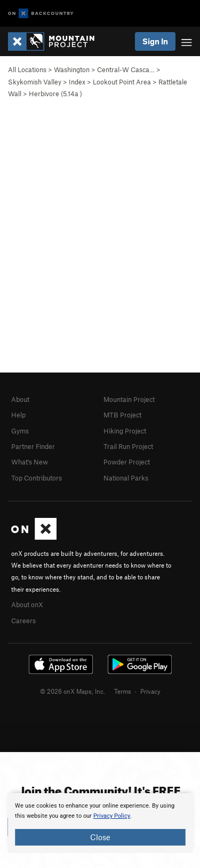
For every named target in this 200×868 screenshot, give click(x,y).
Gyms (20, 431)
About (20, 399)
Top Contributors (37, 478)
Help (18, 415)
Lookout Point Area (122, 82)
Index (77, 82)
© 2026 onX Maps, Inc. (73, 691)
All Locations (27, 69)
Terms (123, 691)
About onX (27, 604)
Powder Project (127, 462)
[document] (100, 823)
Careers (23, 621)
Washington (72, 69)
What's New (30, 462)
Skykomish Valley (35, 82)
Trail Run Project (128, 446)
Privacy (150, 691)
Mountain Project (129, 399)
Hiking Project (125, 431)
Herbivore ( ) (55, 94)
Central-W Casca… (126, 69)
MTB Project (122, 415)
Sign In (155, 41)
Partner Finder (33, 446)
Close (100, 837)
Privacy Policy (112, 816)
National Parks (126, 478)
